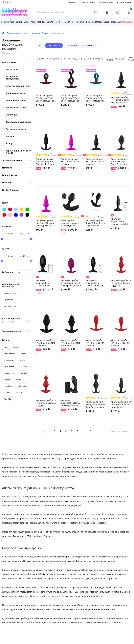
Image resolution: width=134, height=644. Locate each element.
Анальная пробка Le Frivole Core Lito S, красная (121, 343)
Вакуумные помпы (16, 129)
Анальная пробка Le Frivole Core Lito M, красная (96, 343)
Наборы (10, 144)
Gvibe (23, 360)
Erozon (24, 354)
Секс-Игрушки (13, 33)
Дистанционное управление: (10, 285)
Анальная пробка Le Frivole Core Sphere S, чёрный (71, 343)
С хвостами (71, 46)
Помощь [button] (116, 22)
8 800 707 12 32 (125, 2)
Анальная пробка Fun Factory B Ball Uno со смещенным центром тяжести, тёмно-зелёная (96, 98)
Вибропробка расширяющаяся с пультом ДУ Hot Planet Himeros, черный (70, 223)
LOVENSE (24, 373)
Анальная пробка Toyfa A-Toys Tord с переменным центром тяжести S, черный (96, 223)
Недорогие (78, 59)
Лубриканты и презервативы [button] (31, 22)
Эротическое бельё (17, 160)
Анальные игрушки (31, 33)
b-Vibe (16, 347)
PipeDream (9, 386)
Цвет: (5, 203)
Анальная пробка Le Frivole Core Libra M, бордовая (46, 403)
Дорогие (88, 59)
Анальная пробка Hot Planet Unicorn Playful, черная (120, 100)
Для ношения (54, 46)
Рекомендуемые (54, 59)
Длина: (6, 248)
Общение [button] (108, 22)
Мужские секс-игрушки (18, 86)
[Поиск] (96, 12)
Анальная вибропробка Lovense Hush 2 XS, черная (121, 221)
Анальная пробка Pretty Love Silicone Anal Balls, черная (95, 405)
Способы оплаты (88, 2)
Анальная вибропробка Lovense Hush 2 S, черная (95, 283)
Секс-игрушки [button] (8, 22)
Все (6, 347)
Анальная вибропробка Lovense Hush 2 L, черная (45, 283)
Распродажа (126, 22)
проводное (9, 300)
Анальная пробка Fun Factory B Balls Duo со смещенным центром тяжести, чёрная (70, 98)
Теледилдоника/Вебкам (18, 122)
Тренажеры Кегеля (16, 108)
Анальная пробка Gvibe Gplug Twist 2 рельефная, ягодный (71, 283)
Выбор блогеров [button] (94, 22)
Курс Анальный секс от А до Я (18, 152)
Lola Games (9, 373)
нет (27, 272)
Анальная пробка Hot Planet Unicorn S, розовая (71, 162)
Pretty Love (24, 386)
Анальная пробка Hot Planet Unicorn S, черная (96, 162)
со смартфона (10, 306)
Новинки (17, 183)
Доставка (73, 2)
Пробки (45, 33)
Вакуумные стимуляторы (13, 78)
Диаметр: (7, 226)
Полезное (17, 168)
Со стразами (88, 46)
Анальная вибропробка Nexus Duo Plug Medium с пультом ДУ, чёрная (71, 403)
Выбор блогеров (17, 190)
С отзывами (109, 59)
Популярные (98, 59)
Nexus (19, 380)
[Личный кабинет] (107, 12)
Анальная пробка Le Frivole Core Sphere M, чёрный (46, 343)
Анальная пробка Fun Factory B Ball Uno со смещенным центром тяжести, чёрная (45, 98)
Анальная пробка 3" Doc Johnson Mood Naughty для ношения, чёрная (121, 405)
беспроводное (10, 293)
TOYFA (19, 393)
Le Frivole (23, 367)
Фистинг (10, 136)
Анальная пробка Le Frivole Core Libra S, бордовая (121, 283)
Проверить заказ (106, 2)
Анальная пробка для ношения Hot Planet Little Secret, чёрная (45, 162)
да (19, 272)
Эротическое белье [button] (75, 22)
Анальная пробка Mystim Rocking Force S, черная (120, 162)
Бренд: (6, 340)
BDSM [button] (50, 22)
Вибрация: (8, 272)
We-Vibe (8, 399)
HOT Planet (9, 367)
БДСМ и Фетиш (17, 175)
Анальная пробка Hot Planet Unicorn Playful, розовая (45, 223)
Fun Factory (9, 360)
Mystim (7, 380)
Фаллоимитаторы (15, 93)
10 (90, 431)
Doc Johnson (10, 354)
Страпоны (11, 115)
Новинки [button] (59, 22)
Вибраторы (12, 69)
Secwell (7, 393)
